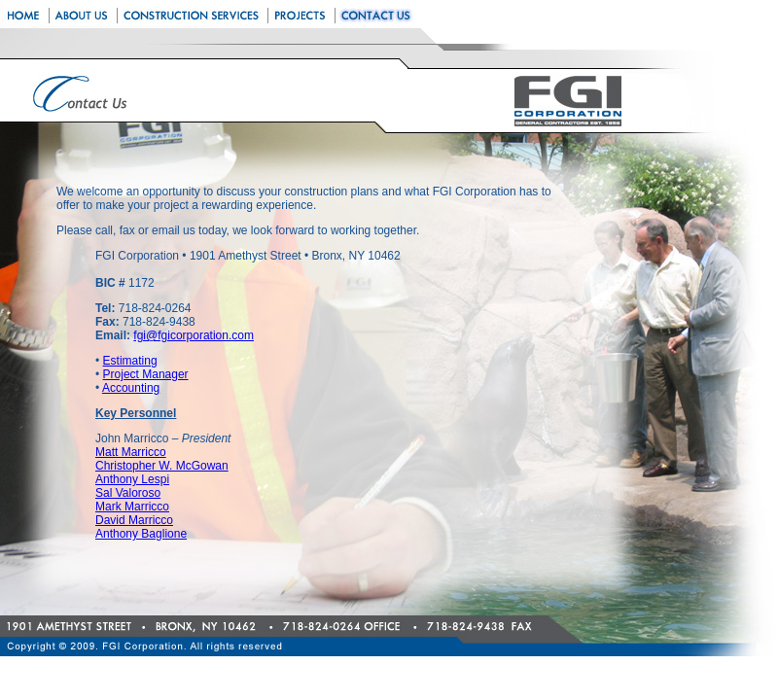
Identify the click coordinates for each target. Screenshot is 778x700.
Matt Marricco (131, 452)
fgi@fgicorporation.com (194, 335)
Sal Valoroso (128, 493)
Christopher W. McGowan (162, 466)
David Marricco (134, 520)
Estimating (130, 361)
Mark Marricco (132, 507)
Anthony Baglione (141, 534)
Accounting (131, 388)
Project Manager (146, 374)
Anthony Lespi (132, 479)
